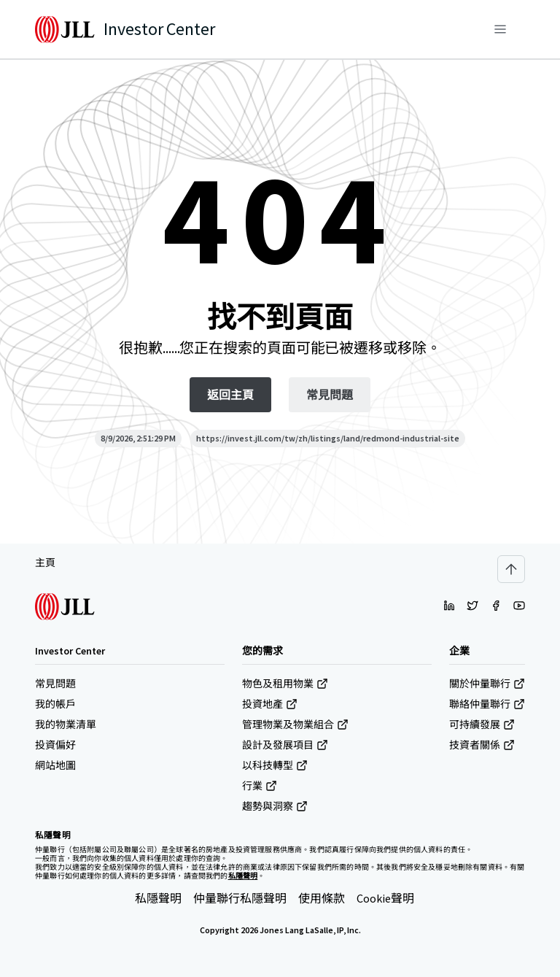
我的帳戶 (55, 704)
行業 (260, 786)
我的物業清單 (66, 725)
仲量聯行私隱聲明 (240, 898)
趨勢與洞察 (275, 806)
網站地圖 (55, 765)
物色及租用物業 (285, 684)
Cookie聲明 (385, 898)
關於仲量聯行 (487, 684)
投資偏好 (55, 745)
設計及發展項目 (285, 745)
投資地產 (270, 704)
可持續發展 (482, 725)
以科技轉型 (275, 765)
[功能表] (500, 29)
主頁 (45, 563)
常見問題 (55, 684)
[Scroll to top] (511, 569)
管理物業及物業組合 (295, 725)
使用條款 (322, 898)
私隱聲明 (158, 898)
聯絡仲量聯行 (487, 704)
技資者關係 (482, 745)
